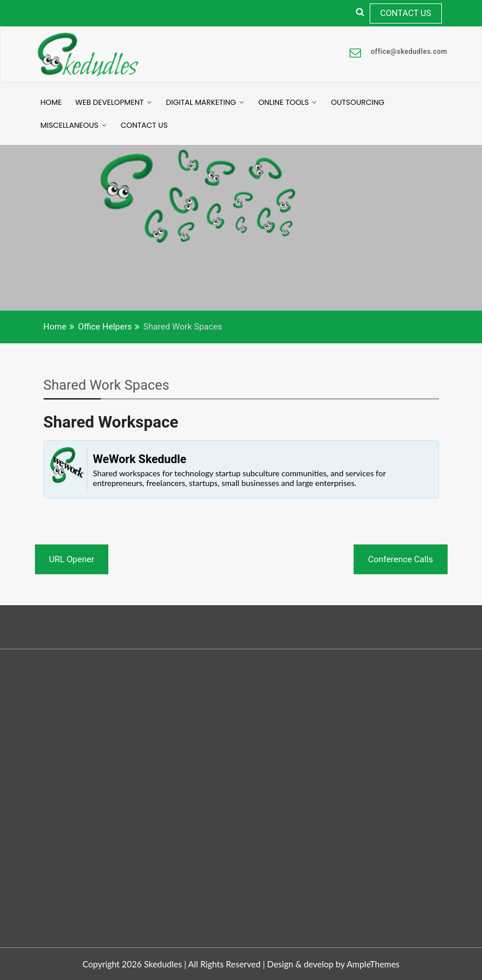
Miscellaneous (70, 125)
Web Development (109, 102)
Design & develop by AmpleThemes (333, 964)
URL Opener (72, 559)
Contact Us (405, 13)
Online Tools (284, 102)
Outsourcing (358, 102)
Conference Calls (400, 559)
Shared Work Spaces (107, 385)
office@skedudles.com (397, 52)
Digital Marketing (201, 102)
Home (51, 102)
